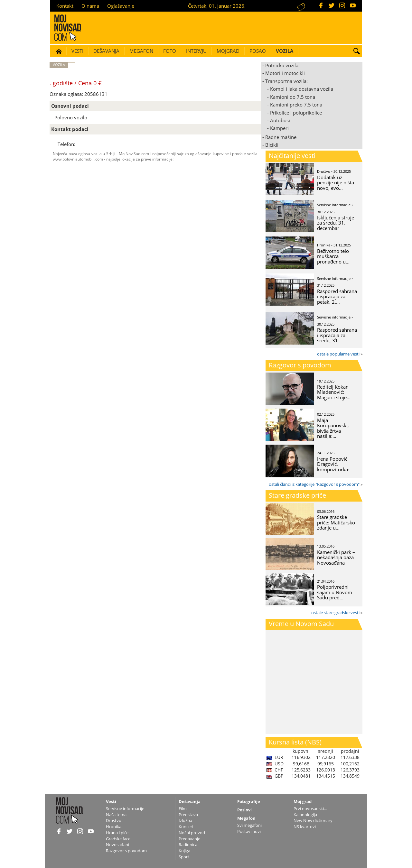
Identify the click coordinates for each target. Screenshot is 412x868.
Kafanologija (305, 815)
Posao (258, 51)
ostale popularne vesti (338, 354)
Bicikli (272, 145)
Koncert (186, 826)
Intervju (196, 51)
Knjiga (184, 851)
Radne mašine (281, 137)
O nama (90, 6)
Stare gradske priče (297, 495)
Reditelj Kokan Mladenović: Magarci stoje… (334, 392)
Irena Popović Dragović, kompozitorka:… (335, 464)
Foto (170, 51)
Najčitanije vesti (292, 156)
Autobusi (280, 120)
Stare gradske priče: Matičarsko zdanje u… (336, 522)
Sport (184, 857)
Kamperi (279, 128)
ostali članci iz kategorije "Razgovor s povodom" (314, 484)
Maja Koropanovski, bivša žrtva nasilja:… (333, 428)
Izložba (185, 820)
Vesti (77, 51)
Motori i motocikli (285, 73)
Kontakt (65, 6)
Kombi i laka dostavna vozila (302, 89)
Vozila (285, 51)
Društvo (114, 820)
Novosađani (117, 845)
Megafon (141, 51)
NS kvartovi (305, 826)
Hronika (114, 826)
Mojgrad (228, 51)
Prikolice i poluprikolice (296, 113)
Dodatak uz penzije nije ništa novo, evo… (336, 183)
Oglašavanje (121, 6)
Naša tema (116, 815)
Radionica (188, 845)
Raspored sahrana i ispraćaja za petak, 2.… (337, 296)
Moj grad (303, 801)
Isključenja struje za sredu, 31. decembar (336, 223)
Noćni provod (192, 833)
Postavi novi (249, 831)
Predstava (188, 815)
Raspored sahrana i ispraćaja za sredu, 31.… (337, 335)
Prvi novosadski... (310, 808)
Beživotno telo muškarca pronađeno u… (333, 256)
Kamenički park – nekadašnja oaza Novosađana (336, 557)
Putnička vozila (282, 65)
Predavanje (189, 839)
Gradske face (118, 839)
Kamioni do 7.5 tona (293, 97)
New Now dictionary (313, 820)
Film (183, 808)
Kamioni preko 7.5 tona (296, 105)
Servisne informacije (125, 808)
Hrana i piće (117, 833)
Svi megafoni (249, 825)
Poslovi (244, 810)
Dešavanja (106, 51)
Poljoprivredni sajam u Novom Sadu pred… (335, 592)
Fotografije (249, 801)
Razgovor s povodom (300, 365)
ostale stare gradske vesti (335, 613)
